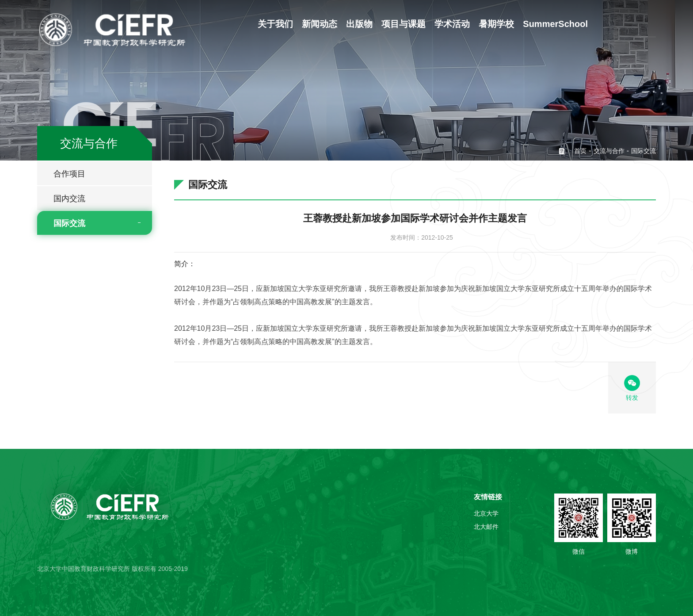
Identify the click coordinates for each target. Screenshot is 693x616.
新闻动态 (320, 24)
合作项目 (69, 174)
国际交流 (69, 223)
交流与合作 (609, 151)
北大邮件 (486, 527)
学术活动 (452, 24)
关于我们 (275, 24)
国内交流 (69, 199)
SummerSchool (555, 24)
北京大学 (486, 513)
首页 (580, 151)
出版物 (359, 24)
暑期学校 (496, 24)
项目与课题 (404, 24)
